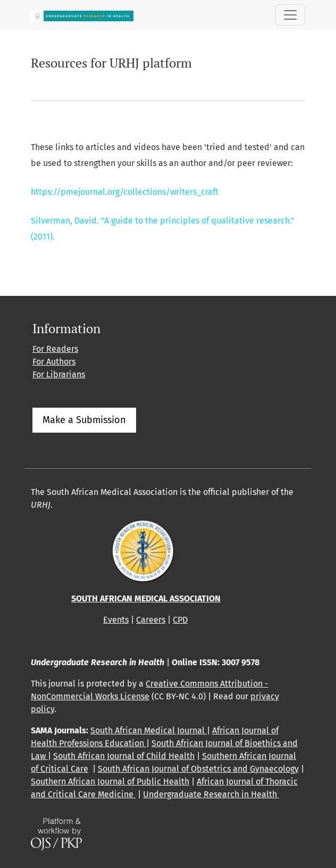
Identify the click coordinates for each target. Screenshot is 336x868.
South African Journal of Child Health (124, 756)
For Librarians (59, 374)
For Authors (54, 362)
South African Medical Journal (149, 730)
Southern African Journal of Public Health (110, 782)
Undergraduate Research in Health (211, 794)
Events (116, 620)
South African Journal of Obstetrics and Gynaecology (198, 769)
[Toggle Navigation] (290, 15)
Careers (151, 620)
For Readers (55, 349)
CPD (180, 620)
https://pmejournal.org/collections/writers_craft (125, 192)
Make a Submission (84, 420)
